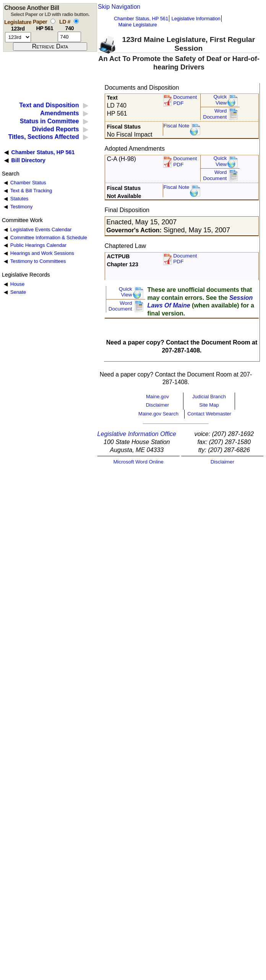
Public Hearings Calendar (38, 245)
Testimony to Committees (38, 261)
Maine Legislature (137, 25)
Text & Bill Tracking (31, 191)
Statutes (19, 199)
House (17, 284)
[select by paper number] (53, 21)
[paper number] (45, 37)
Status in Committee (49, 121)
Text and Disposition (49, 105)
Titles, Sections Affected (43, 137)
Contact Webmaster (209, 414)
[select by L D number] (76, 21)
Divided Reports (56, 129)
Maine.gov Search (158, 414)
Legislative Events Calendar (41, 229)
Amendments (59, 113)
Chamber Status (28, 183)
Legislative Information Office (137, 434)
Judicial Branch (209, 397)
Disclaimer (158, 405)
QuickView (220, 100)
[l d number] (69, 37)
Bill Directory (28, 160)
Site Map (209, 405)
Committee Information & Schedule (49, 237)
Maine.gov (157, 397)
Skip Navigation (119, 7)
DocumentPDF (185, 162)
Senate (18, 292)
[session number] (18, 37)
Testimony (21, 207)
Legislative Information (196, 19)
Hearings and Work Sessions (42, 253)
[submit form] (50, 47)
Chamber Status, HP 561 (141, 19)
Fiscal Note (176, 126)
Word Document (215, 114)
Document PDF (185, 100)
